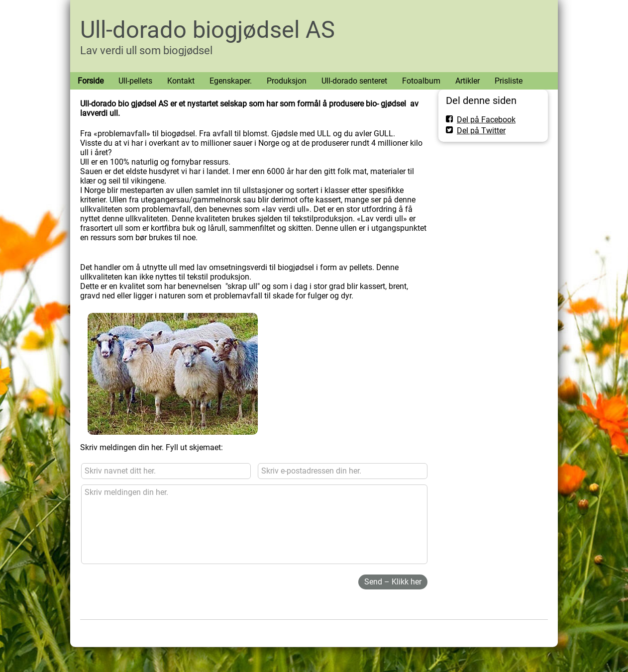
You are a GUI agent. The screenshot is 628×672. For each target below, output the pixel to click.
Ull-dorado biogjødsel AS (208, 30)
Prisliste (509, 81)
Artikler (468, 81)
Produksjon (287, 81)
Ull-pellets (135, 81)
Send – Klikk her (393, 582)
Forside (91, 81)
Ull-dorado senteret (354, 81)
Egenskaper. (231, 81)
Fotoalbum (421, 81)
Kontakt (181, 81)
